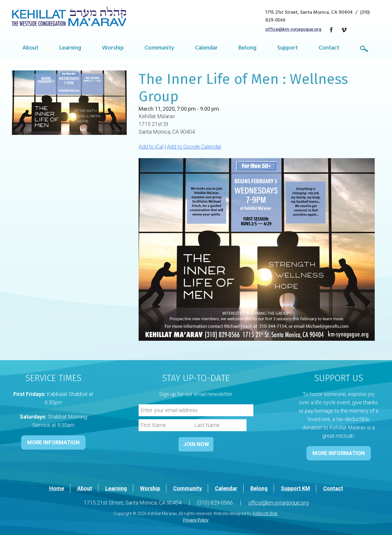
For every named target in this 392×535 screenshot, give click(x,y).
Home (57, 488)
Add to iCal (151, 147)
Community (159, 48)
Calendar (206, 48)
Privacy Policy (196, 520)
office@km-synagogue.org (293, 30)
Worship (113, 48)
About (30, 48)
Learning (70, 48)
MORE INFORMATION (53, 442)
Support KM (295, 488)
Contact (329, 48)
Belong (247, 48)
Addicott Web (265, 514)
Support (288, 48)
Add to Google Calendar (194, 147)
